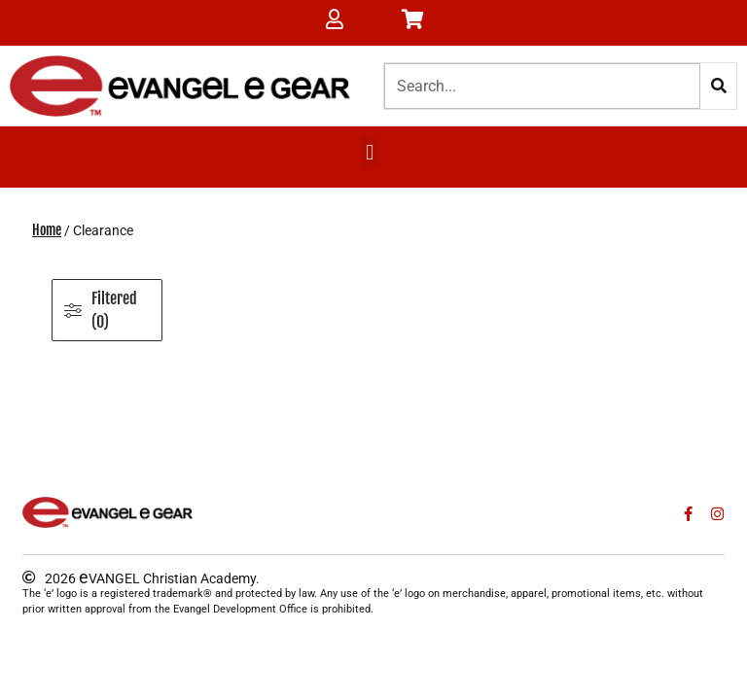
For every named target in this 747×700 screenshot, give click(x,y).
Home (47, 230)
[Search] (718, 86)
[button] (370, 152)
